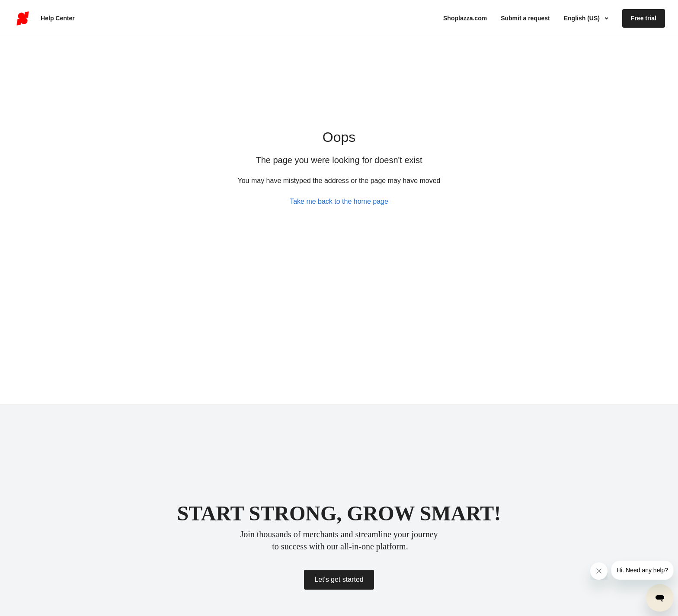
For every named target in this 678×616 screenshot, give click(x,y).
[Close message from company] (599, 571)
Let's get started (339, 579)
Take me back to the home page (339, 201)
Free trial (644, 18)
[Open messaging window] (660, 598)
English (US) (583, 18)
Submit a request (525, 18)
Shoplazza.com (465, 18)
